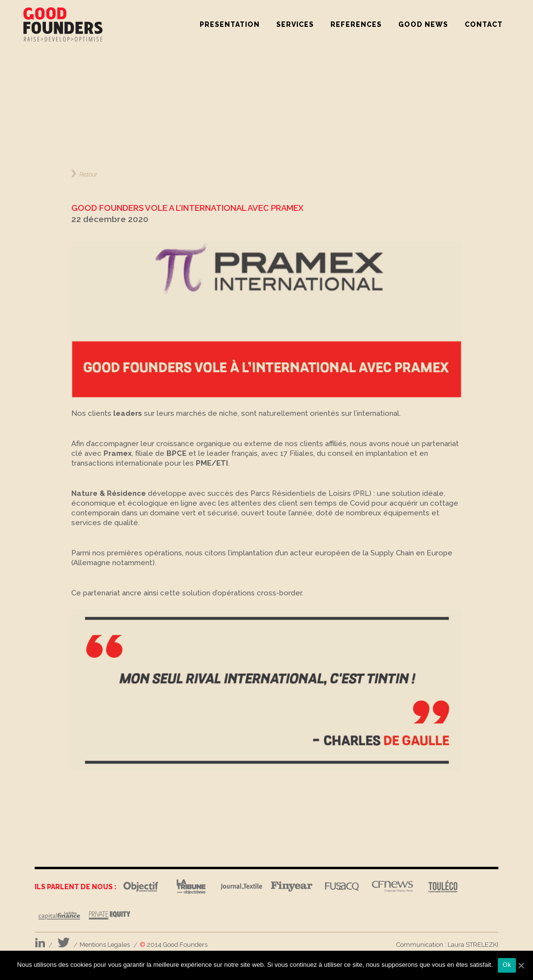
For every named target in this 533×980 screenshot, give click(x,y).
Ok (507, 965)
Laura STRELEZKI (473, 945)
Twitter (64, 943)
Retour (88, 174)
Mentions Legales (105, 945)
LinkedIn (40, 943)
